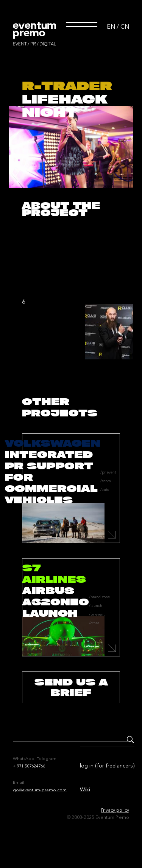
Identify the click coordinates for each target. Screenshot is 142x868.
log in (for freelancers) (107, 766)
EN (111, 26)
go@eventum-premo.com (40, 790)
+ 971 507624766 (29, 766)
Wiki (85, 789)
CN (125, 26)
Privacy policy (115, 810)
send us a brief (71, 687)
